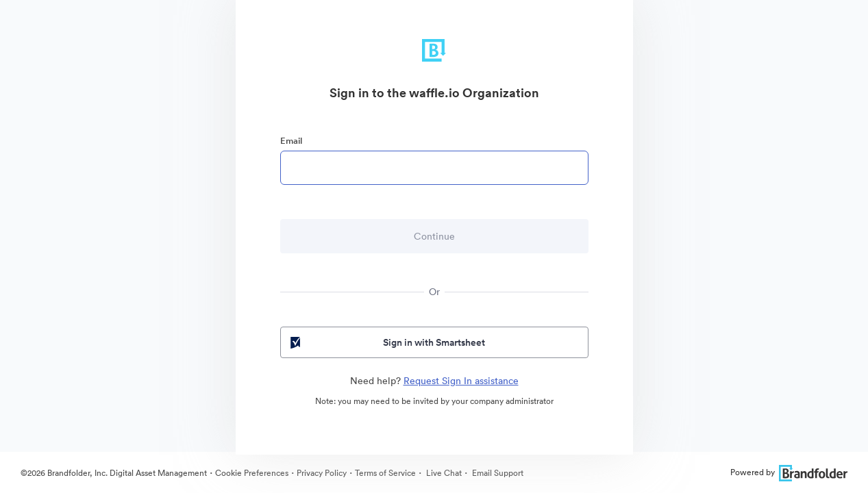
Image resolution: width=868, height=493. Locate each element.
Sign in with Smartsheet (387, 342)
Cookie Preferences (252, 473)
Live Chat (443, 473)
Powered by (789, 472)
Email (291, 141)
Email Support (497, 473)
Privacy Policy (322, 473)
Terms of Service (385, 473)
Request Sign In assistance (461, 381)
